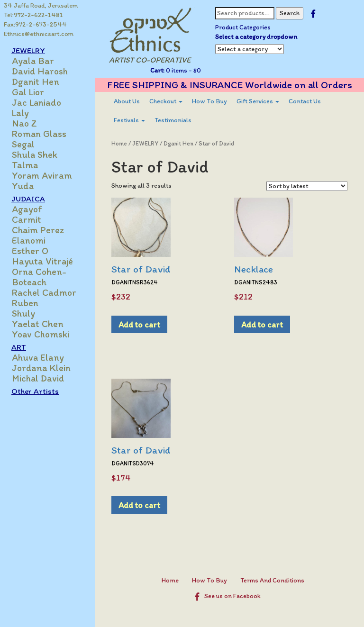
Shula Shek (35, 154)
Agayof (27, 209)
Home (119, 143)
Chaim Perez (38, 230)
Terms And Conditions (272, 580)
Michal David (38, 378)
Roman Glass (39, 134)
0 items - (183, 70)
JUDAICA (28, 199)
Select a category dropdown (256, 37)
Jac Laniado (36, 102)
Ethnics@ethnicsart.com (39, 34)
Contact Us (305, 101)
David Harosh (40, 71)
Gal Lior (28, 92)
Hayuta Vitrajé (42, 261)
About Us (127, 101)
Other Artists (35, 391)
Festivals (129, 120)
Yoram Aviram (42, 175)
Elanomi (29, 240)
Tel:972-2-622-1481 (33, 15)
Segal (23, 144)
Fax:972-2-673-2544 (35, 24)
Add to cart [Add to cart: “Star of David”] (139, 324)
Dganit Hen (36, 82)
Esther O (30, 251)
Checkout (166, 101)
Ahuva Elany (38, 357)
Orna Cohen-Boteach (39, 277)
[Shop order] (307, 186)
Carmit (27, 219)
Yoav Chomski (41, 334)
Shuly (23, 313)
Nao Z (24, 123)
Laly (20, 113)
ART (19, 347)
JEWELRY (28, 50)
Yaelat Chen (38, 324)
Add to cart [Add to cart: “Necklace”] (262, 324)
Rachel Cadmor (44, 292)
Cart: (157, 70)
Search (290, 13)
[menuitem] (127, 101)
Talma (25, 165)
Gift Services (258, 101)
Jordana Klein (41, 368)
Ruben (25, 303)
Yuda (23, 186)
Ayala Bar (33, 61)
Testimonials (173, 120)
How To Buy (209, 101)
